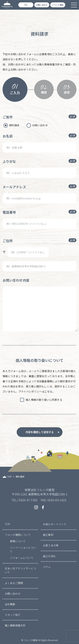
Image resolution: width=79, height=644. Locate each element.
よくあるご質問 (14, 583)
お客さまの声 (51, 545)
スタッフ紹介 (13, 615)
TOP (8, 524)
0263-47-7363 (28, 500)
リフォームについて (22, 558)
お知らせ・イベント (55, 524)
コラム (47, 567)
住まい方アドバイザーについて (20, 570)
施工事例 (48, 535)
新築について (18, 541)
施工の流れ (49, 556)
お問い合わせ (13, 594)
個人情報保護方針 (15, 625)
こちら (48, 391)
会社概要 (10, 604)
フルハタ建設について (18, 535)
